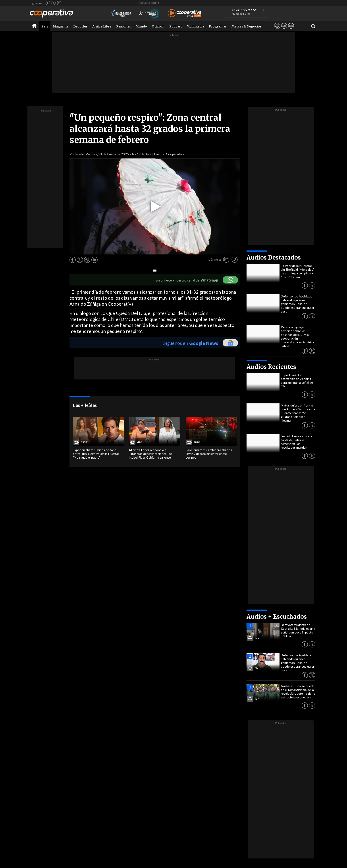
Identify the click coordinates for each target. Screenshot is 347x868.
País (45, 26)
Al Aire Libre (102, 26)
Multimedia (195, 26)
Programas (218, 26)
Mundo (141, 26)
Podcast (175, 26)
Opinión (158, 26)
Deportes (80, 26)
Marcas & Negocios (246, 26)
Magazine (61, 26)
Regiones (123, 26)
